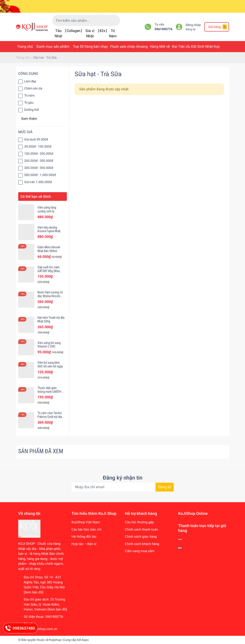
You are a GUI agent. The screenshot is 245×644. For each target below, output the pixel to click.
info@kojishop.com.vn (40, 629)
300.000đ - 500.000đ (39, 168)
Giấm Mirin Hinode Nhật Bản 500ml (49, 249)
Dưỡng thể (31, 110)
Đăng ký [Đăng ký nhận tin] (165, 487)
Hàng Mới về (160, 46)
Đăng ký (191, 29)
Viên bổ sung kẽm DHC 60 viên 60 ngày (50, 364)
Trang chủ (25, 46)
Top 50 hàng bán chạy (90, 46)
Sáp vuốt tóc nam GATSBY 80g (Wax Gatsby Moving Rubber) (49, 273)
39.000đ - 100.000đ (38, 146)
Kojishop (55, 640)
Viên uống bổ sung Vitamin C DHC (49, 345)
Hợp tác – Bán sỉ (84, 544)
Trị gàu (29, 103)
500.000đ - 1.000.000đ (40, 175)
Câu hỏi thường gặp (139, 522)
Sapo (85, 640)
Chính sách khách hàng (142, 544)
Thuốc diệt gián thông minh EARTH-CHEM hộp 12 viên (50, 392)
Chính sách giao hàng (141, 537)
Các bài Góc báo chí (86, 529)
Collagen (74, 31)
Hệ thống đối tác (84, 537)
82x (102, 31)
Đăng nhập (193, 25)
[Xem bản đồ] (34, 592)
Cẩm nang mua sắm (140, 551)
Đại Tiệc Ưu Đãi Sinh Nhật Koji (196, 46)
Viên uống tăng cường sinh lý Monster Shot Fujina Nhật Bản (50, 213)
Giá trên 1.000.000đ (38, 182)
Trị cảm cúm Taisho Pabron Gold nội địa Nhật (50, 417)
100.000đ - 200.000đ (39, 154)
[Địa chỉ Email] (123, 487)
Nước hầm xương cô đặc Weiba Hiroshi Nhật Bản (50, 296)
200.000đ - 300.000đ (39, 161)
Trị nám (29, 95)
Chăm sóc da (33, 88)
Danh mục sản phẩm (53, 46)
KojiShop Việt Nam (86, 522)
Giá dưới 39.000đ (36, 139)
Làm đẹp (30, 81)
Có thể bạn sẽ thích (36, 197)
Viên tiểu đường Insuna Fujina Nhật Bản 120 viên (49, 231)
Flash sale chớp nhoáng (129, 46)
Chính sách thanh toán (141, 529)
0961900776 (163, 29)
